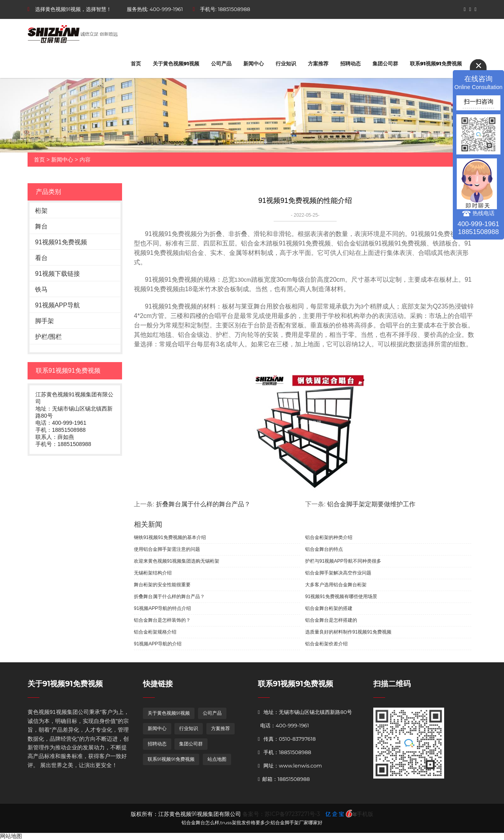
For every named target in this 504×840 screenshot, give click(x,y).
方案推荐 (318, 63)
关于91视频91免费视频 (65, 684)
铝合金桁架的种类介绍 (329, 537)
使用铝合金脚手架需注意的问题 (167, 549)
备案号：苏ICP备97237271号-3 (281, 814)
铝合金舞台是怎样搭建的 (331, 620)
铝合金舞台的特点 (324, 549)
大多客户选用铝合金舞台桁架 (336, 585)
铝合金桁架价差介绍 (326, 644)
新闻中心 (254, 63)
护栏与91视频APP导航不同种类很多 (343, 561)
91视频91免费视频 (61, 242)
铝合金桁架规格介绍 (155, 632)
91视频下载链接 (57, 274)
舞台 (41, 226)
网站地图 (11, 836)
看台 (41, 258)
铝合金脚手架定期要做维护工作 (371, 504)
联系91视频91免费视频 (436, 63)
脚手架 (44, 321)
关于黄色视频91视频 (176, 63)
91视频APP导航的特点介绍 (162, 608)
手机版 (365, 814)
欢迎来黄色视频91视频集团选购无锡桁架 (177, 561)
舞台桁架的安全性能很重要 (162, 585)
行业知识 (286, 63)
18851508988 (234, 9)
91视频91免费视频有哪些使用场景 (341, 597)
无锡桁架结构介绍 (153, 573)
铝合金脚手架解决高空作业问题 (338, 573)
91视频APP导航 (57, 305)
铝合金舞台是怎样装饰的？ (162, 620)
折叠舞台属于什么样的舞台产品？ (169, 597)
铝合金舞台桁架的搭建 (329, 608)
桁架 (41, 211)
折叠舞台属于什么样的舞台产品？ (203, 504)
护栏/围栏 (48, 337)
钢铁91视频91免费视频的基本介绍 (170, 537)
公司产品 (221, 63)
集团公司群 (385, 63)
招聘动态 (350, 63)
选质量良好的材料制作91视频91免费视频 (348, 632)
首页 (136, 63)
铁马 (41, 289)
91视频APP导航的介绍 (158, 644)
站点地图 (217, 759)
